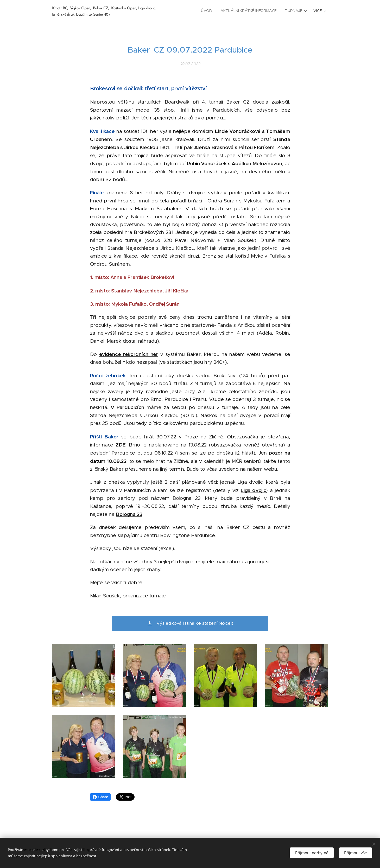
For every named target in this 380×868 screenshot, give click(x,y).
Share (100, 797)
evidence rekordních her (129, 354)
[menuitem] (207, 11)
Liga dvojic (253, 490)
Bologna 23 (129, 514)
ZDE (121, 445)
